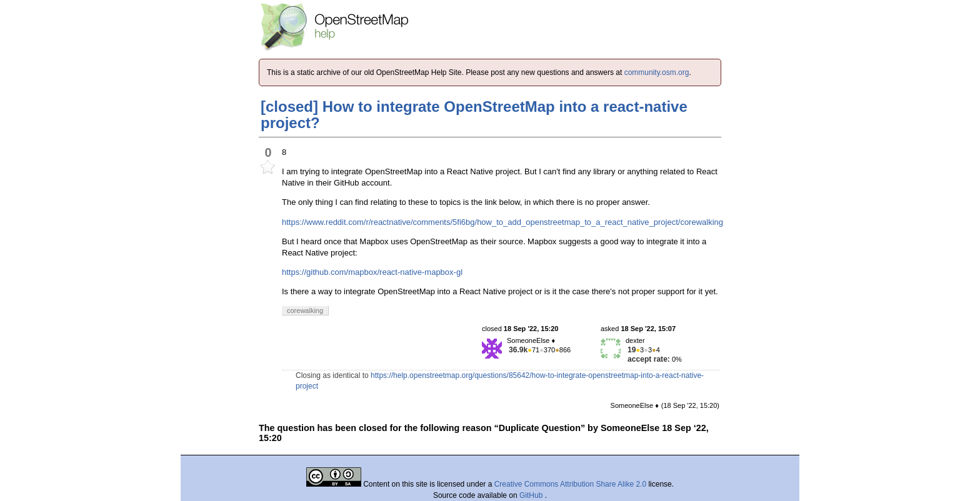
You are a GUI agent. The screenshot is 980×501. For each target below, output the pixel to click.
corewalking (702, 222)
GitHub (532, 495)
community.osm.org (657, 72)
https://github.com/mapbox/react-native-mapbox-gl (372, 272)
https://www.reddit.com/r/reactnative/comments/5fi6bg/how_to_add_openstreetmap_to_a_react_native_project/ (481, 222)
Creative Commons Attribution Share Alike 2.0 (570, 484)
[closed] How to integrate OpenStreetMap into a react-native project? (474, 115)
